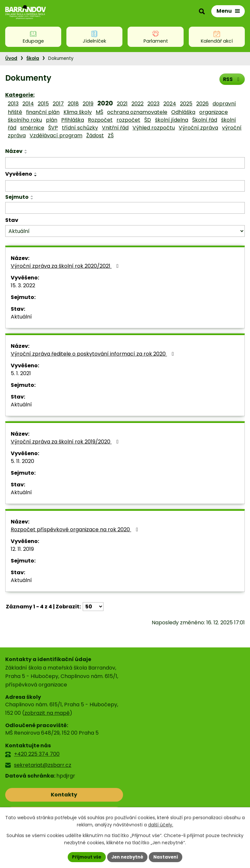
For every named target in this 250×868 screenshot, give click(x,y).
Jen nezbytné (127, 857)
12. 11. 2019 (22, 549)
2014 (28, 104)
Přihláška (73, 120)
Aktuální (21, 317)
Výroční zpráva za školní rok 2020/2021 (66, 266)
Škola (33, 58)
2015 (43, 104)
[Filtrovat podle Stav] (125, 231)
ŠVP (53, 128)
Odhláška (183, 112)
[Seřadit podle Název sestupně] (26, 153)
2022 (138, 104)
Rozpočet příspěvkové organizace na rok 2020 (76, 529)
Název (14, 151)
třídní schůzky (80, 128)
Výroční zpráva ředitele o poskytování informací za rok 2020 (93, 354)
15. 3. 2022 (23, 285)
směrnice (32, 128)
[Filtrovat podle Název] (125, 163)
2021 (122, 104)
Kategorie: (20, 95)
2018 (73, 104)
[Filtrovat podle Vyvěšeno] (125, 186)
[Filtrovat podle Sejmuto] (125, 208)
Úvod (11, 58)
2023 (153, 104)
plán (52, 120)
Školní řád (205, 120)
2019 (88, 104)
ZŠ (111, 136)
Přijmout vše (84, 857)
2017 (58, 104)
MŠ (99, 112)
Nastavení (168, 857)
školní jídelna (172, 120)
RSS (232, 79)
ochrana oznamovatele (137, 112)
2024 (170, 104)
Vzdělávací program (56, 136)
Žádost (95, 136)
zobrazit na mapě (47, 713)
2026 (202, 104)
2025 (186, 104)
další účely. (161, 824)
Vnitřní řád (115, 128)
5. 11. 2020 (22, 461)
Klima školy (78, 112)
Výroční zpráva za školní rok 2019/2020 (66, 442)
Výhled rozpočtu (154, 128)
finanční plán (43, 112)
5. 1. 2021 (21, 373)
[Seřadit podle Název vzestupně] (26, 150)
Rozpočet (100, 120)
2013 (13, 104)
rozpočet (128, 120)
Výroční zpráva (198, 128)
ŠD (148, 120)
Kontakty (34, 795)
